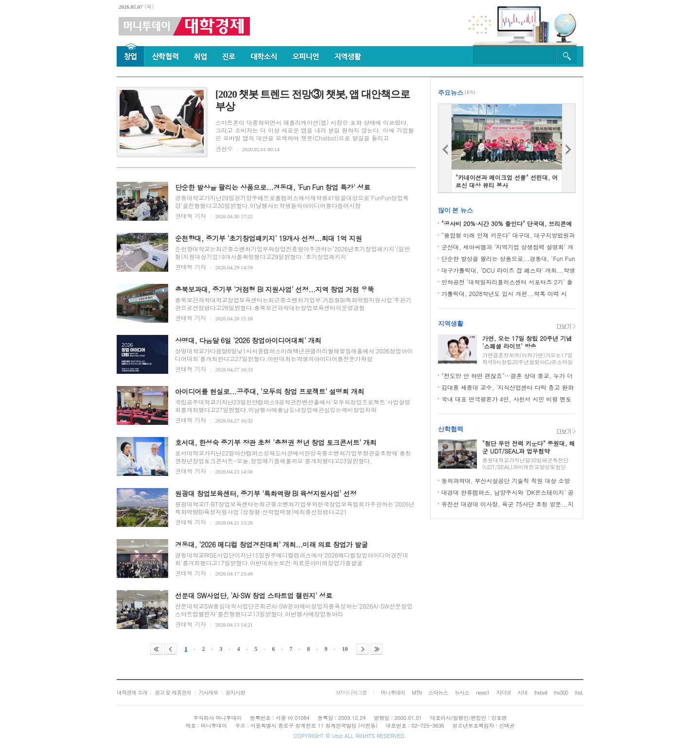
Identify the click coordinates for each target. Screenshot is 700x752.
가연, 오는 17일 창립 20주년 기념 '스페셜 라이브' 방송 (527, 342)
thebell (541, 692)
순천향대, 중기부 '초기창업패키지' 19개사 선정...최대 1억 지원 (269, 238)
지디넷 (504, 692)
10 (345, 649)
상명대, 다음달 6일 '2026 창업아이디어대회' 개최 (248, 340)
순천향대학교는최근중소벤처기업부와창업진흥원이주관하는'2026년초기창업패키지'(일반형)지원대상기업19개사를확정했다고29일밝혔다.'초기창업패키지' (292, 253)
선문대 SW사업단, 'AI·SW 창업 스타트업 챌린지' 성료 (254, 595)
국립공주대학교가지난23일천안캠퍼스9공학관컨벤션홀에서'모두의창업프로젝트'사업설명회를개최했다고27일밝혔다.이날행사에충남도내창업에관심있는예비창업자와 (293, 406)
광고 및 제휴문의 (173, 692)
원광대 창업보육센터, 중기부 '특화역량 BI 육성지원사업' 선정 (266, 493)
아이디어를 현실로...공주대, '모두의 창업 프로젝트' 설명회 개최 (270, 391)
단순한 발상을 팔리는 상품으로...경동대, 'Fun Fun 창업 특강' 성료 (273, 187)
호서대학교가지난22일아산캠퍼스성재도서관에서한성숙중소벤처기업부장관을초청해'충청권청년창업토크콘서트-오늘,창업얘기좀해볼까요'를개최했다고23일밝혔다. (293, 457)
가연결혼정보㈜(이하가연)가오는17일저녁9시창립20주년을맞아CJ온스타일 (528, 359)
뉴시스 (462, 692)
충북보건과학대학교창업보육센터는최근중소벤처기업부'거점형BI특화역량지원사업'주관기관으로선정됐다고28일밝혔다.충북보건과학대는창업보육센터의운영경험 (293, 304)
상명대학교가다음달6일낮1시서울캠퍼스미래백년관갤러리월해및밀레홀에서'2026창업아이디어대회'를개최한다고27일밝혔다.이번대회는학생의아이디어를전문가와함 (294, 355)
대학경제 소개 (132, 692)
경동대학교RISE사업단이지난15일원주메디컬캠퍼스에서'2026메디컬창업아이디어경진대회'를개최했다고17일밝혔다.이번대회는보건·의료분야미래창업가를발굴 (292, 559)
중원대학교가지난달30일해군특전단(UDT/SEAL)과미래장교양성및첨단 (525, 463)
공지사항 (235, 692)
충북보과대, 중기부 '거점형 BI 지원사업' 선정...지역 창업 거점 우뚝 (274, 289)
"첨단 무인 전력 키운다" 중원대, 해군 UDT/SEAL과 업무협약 (529, 447)
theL (579, 692)
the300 (561, 692)
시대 (523, 692)
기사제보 (208, 692)
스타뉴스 (438, 692)
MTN (417, 692)
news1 (482, 692)
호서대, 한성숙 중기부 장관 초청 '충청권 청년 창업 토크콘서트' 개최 (276, 442)
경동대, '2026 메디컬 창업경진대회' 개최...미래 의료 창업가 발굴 (271, 544)
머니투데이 (393, 692)
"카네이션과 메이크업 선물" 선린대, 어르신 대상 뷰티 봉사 (507, 181)
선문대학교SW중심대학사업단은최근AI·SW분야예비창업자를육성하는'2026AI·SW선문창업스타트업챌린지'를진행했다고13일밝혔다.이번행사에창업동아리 (294, 610)
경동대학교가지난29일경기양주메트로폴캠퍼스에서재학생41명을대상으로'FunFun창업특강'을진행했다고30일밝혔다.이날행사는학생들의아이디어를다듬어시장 (292, 201)
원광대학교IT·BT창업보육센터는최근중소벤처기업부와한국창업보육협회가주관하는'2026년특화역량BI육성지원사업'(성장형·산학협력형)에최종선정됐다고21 (295, 508)
